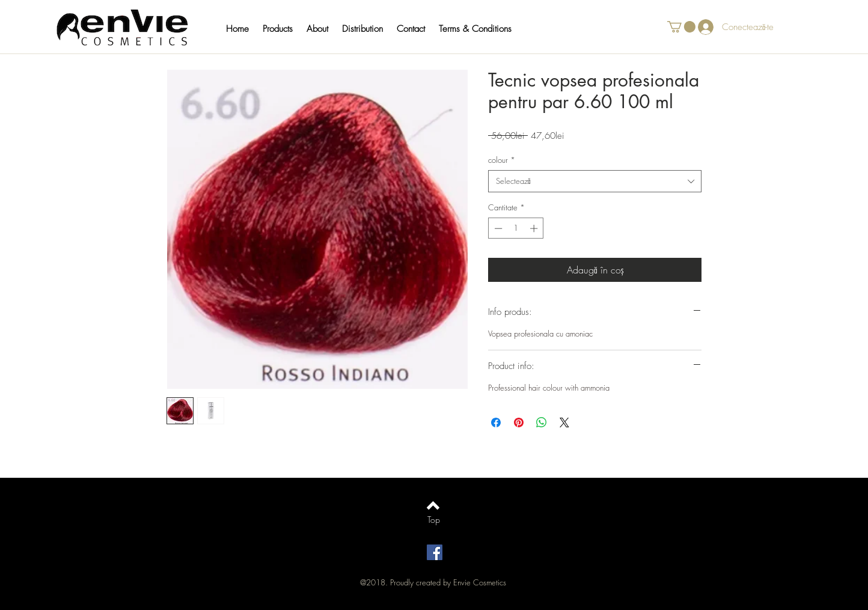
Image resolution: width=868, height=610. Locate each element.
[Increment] (535, 228)
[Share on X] (564, 422)
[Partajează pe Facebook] (496, 422)
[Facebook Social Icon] (435, 552)
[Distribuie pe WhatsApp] (542, 422)
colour (502, 160)
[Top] (434, 520)
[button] (283, 29)
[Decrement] (497, 228)
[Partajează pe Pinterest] (519, 422)
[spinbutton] (516, 228)
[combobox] (595, 181)
